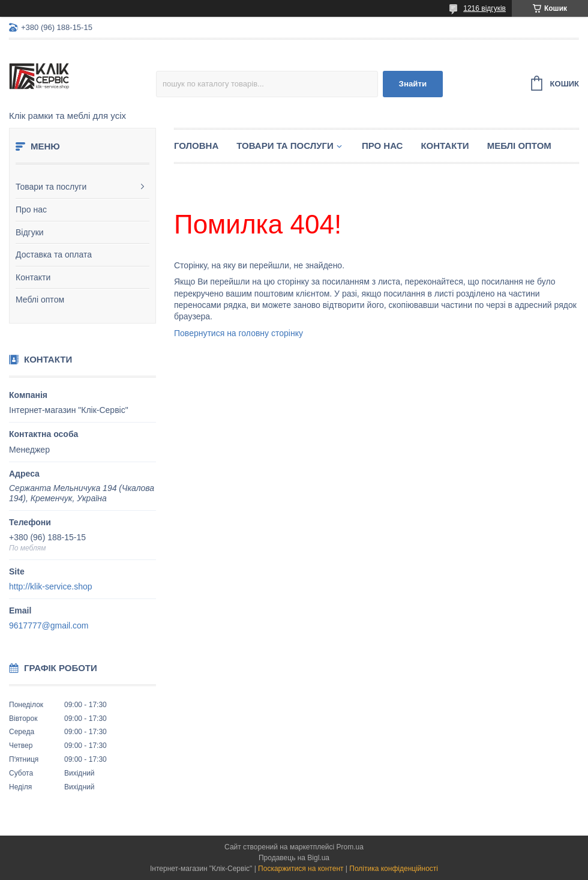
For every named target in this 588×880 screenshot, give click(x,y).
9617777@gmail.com (49, 625)
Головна (196, 146)
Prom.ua (350, 847)
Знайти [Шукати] (413, 84)
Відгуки (30, 232)
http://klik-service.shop (51, 586)
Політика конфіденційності (394, 869)
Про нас (31, 209)
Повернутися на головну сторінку (238, 333)
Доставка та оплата (54, 255)
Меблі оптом (40, 300)
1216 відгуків (484, 8)
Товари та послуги (51, 187)
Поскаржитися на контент (301, 869)
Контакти (33, 277)
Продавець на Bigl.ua (294, 858)
